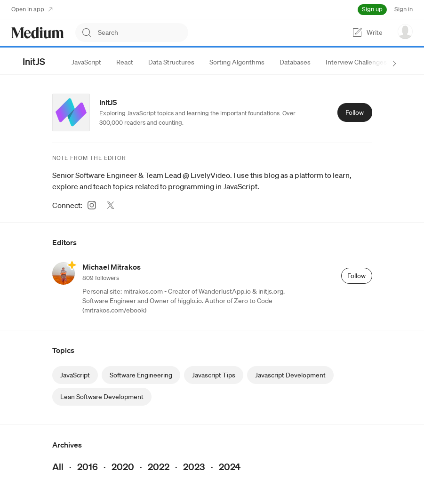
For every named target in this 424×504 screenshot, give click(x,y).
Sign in (404, 9)
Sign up (372, 9)
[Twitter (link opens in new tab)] (111, 205)
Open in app (32, 9)
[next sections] (394, 64)
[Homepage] (38, 33)
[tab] (86, 62)
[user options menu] (405, 32)
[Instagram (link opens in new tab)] (92, 205)
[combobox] (143, 32)
